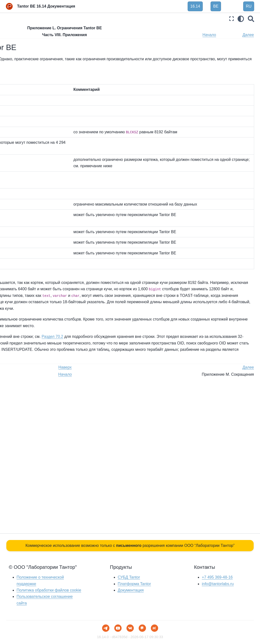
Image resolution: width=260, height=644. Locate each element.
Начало (229, 35)
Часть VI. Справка (21, 94)
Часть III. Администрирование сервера (30, 56)
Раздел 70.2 (82, 472)
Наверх (96, 35)
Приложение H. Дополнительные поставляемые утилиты (31, 236)
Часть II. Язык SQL (22, 46)
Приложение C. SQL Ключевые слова (27, 153)
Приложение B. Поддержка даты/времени (31, 140)
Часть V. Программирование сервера (29, 83)
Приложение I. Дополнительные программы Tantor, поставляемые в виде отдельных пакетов (31, 258)
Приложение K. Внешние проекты (31, 302)
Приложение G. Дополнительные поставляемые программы (31, 216)
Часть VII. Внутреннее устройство (24, 105)
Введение (14, 30)
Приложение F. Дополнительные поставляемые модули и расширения (32, 197)
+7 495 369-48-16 (217, 577)
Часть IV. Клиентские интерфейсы (23, 70)
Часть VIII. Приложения (26, 115)
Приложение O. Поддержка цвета (31, 345)
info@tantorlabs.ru (218, 584)
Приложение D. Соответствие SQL (32, 167)
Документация (131, 590)
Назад (77, 35)
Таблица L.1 (82, 59)
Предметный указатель (25, 383)
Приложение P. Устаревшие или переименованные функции (32, 362)
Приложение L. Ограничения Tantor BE (34, 316)
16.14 (195, 6)
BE (216, 6)
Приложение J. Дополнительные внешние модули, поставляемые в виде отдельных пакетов (32, 283)
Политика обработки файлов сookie (49, 590)
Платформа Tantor (134, 584)
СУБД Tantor (129, 577)
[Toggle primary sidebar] (73, 19)
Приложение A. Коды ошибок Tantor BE (34, 126)
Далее (248, 35)
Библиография (18, 375)
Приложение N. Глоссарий (32, 334)
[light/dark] (241, 19)
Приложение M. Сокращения (34, 326)
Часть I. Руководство (23, 38)
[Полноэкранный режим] (231, 19)
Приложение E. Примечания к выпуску (31, 180)
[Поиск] (251, 19)
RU (249, 6)
